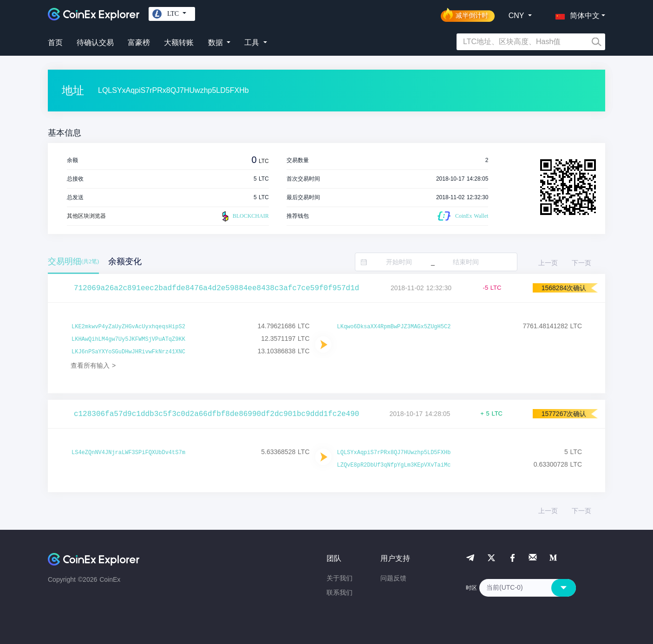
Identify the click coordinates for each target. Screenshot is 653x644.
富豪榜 (139, 42)
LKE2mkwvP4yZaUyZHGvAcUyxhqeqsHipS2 (128, 327)
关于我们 (340, 578)
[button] (575, 14)
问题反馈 (393, 578)
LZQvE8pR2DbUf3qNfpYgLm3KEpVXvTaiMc (394, 465)
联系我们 (340, 592)
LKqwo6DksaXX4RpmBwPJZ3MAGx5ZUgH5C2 (394, 327)
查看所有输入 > (93, 365)
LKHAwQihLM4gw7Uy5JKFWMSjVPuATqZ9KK (128, 339)
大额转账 (179, 42)
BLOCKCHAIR (244, 216)
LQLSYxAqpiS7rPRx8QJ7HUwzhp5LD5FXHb (394, 453)
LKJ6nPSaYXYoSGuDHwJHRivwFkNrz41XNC (128, 352)
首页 (55, 42)
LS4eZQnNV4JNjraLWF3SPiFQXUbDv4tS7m (128, 453)
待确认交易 (95, 42)
